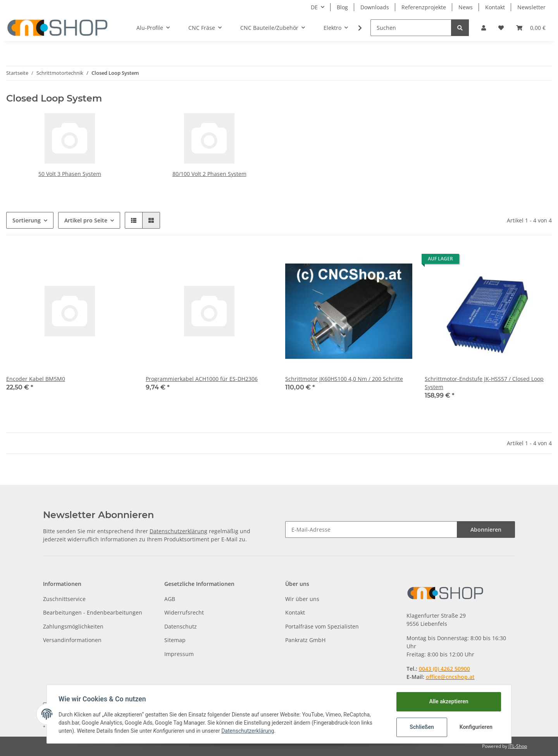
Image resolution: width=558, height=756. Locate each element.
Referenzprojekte (424, 7)
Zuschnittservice (64, 599)
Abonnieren (486, 530)
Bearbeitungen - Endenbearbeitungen (93, 612)
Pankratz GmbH (305, 640)
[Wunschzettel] (501, 28)
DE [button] (314, 7)
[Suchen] (411, 28)
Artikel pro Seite (86, 220)
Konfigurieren (476, 727)
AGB (170, 599)
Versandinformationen (72, 640)
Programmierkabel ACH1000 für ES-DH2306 (202, 379)
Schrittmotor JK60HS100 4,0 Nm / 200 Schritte (344, 379)
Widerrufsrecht (184, 612)
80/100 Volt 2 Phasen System (209, 174)
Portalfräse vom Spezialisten (322, 626)
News (466, 7)
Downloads (375, 7)
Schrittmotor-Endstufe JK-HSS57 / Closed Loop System (484, 383)
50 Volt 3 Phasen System (70, 174)
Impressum (179, 654)
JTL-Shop (518, 746)
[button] (484, 28)
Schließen (421, 727)
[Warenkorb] (531, 28)
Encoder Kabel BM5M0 (36, 379)
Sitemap (175, 640)
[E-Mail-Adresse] (371, 530)
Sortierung (27, 220)
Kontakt (495, 7)
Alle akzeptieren (448, 701)
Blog (342, 7)
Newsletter (531, 7)
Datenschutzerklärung (178, 531)
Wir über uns (302, 599)
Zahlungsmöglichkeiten (73, 626)
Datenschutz (181, 626)
